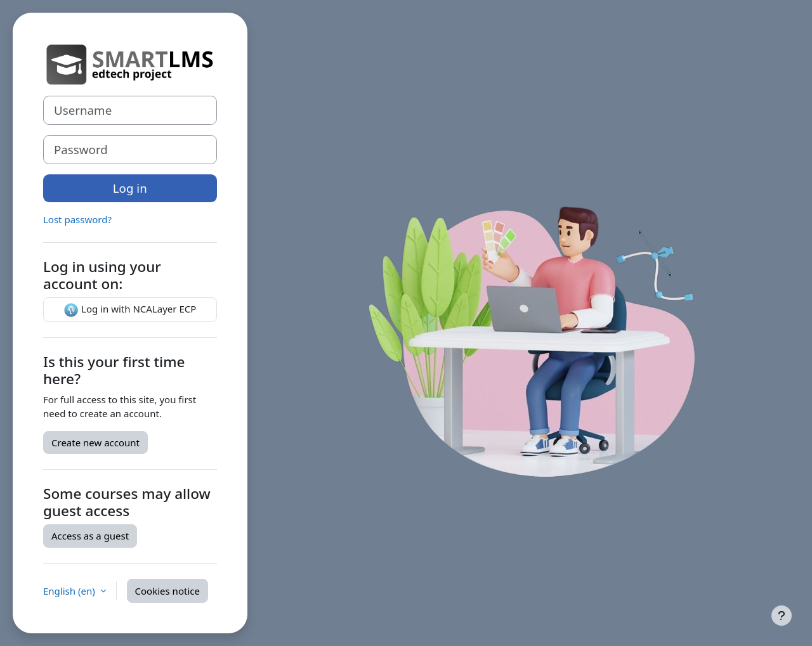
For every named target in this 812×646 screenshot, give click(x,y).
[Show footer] (782, 616)
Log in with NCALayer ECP (130, 310)
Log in (130, 188)
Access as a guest (90, 536)
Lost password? (77, 219)
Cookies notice (167, 591)
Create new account (95, 443)
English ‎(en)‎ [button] (70, 591)
